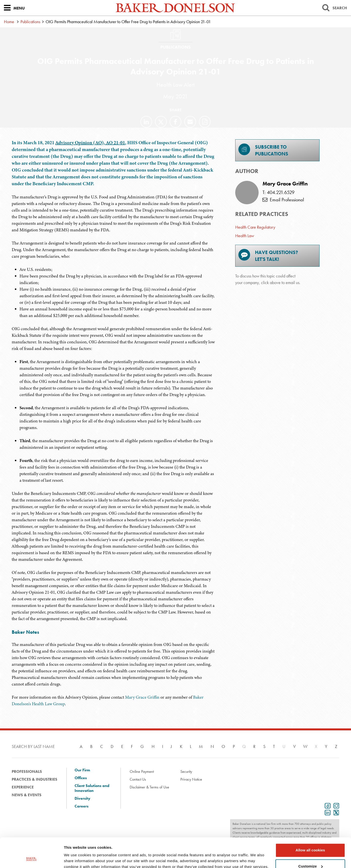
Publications (30, 22)
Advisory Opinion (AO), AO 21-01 (90, 143)
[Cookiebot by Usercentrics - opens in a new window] (32, 858)
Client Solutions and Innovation (92, 788)
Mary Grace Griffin (143, 697)
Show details (75, 858)
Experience (23, 787)
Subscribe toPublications (263, 150)
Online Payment (142, 771)
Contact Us (138, 779)
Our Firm (82, 770)
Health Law (245, 236)
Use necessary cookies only (310, 854)
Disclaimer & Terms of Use (149, 787)
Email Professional (283, 200)
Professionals (27, 771)
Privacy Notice (191, 779)
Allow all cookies (310, 822)
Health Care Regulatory (255, 227)
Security (186, 771)
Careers (82, 806)
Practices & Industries (34, 779)
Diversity (82, 798)
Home (9, 22)
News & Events (27, 795)
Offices (81, 778)
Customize (311, 838)
